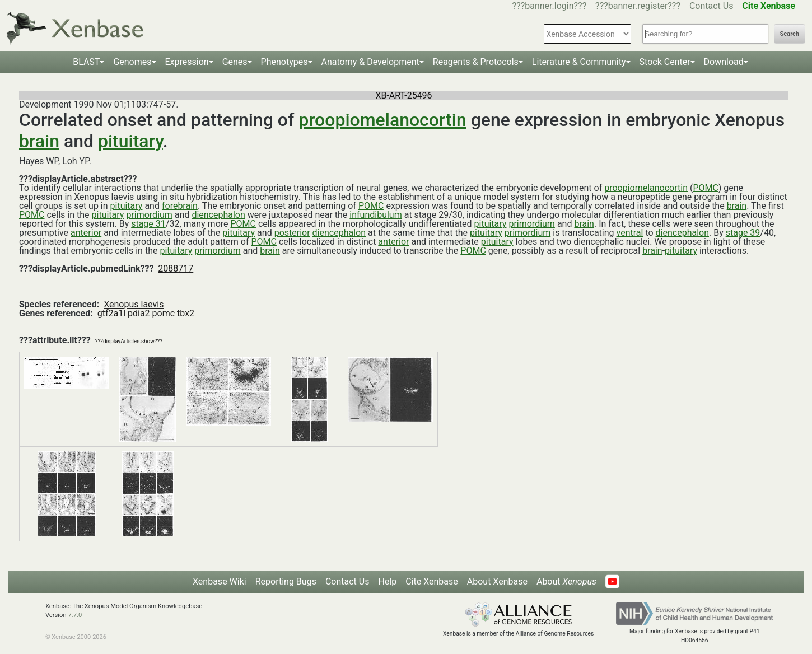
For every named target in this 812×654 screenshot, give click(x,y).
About (566, 581)
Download (724, 62)
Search (790, 34)
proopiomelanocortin (382, 120)
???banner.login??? (550, 6)
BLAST (86, 62)
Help (387, 581)
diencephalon (218, 215)
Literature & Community (579, 62)
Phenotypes (284, 62)
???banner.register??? (638, 6)
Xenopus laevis (134, 304)
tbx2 (186, 313)
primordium (149, 215)
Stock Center (665, 62)
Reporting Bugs (286, 581)
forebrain (180, 206)
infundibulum (375, 215)
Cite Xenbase (432, 581)
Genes (235, 62)
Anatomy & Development (370, 62)
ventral (630, 233)
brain (39, 141)
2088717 (176, 268)
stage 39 (743, 233)
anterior (86, 233)
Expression (187, 62)
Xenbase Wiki (220, 581)
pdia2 (139, 313)
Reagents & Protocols (476, 62)
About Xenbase (497, 581)
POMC (705, 188)
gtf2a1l (111, 313)
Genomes (132, 62)
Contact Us (711, 6)
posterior (292, 233)
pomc (164, 313)
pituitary (130, 141)
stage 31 (148, 224)
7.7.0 (75, 615)
